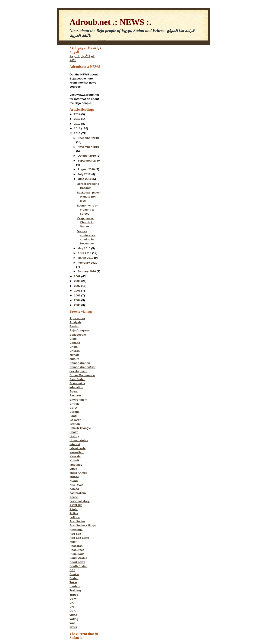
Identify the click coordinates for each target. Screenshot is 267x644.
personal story (80, 501)
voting (74, 619)
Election (75, 395)
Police (74, 513)
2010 (78, 133)
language (76, 465)
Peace (74, 497)
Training (75, 590)
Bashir (74, 326)
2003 (78, 305)
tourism (75, 586)
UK (72, 603)
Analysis (75, 322)
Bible (73, 339)
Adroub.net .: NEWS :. (110, 22)
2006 (78, 291)
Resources (77, 550)
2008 (78, 281)
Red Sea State (79, 538)
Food (73, 416)
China (74, 347)
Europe (75, 412)
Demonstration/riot (83, 367)
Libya (73, 469)
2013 (78, 119)
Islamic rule (78, 448)
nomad (74, 489)
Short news (77, 562)
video (73, 615)
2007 (78, 286)
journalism (77, 452)
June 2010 (85, 179)
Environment (78, 400)
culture (74, 359)
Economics (77, 383)
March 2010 (86, 258)
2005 (78, 295)
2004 (78, 300)
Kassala (75, 456)
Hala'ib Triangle (80, 428)
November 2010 (88, 147)
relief (73, 542)
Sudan (74, 578)
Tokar (73, 582)
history (74, 436)
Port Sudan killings (83, 525)
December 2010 (88, 138)
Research (76, 546)
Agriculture (77, 318)
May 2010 (84, 248)
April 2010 (85, 253)
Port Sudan (77, 521)
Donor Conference (82, 375)
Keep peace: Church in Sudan (85, 222)
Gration (75, 424)
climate (75, 355)
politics (75, 517)
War (72, 623)
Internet (75, 444)
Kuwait (74, 460)
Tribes (74, 595)
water (73, 627)
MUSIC (74, 477)
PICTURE (76, 505)
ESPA (73, 408)
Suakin (74, 574)
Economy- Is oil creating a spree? (88, 210)
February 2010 (87, 263)
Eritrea (74, 404)
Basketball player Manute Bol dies (89, 197)
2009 (78, 276)
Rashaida (76, 530)
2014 (78, 114)
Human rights (79, 440)
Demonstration (80, 363)
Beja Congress (80, 330)
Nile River (76, 485)
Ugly (73, 599)
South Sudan (78, 566)
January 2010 (87, 271)
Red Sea (75, 534)
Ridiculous (77, 554)
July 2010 (84, 174)
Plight (74, 509)
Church (75, 351)
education (76, 387)
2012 (78, 124)
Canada (75, 343)
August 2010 (86, 169)
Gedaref (75, 420)
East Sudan (77, 379)
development (78, 371)
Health (74, 432)
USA (73, 611)
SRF (72, 570)
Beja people (78, 335)
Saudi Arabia (78, 558)
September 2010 (89, 161)
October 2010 (87, 156)
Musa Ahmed (78, 473)
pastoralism (78, 493)
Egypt (74, 391)
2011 (78, 128)
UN (72, 607)
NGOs (74, 481)
